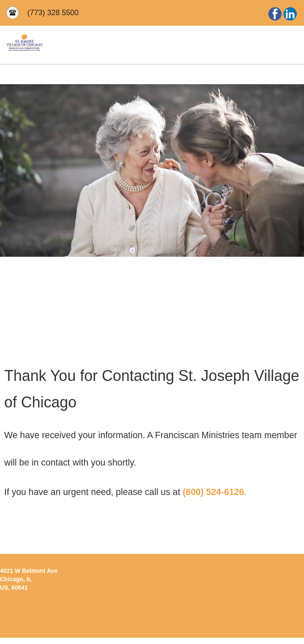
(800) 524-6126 (213, 492)
